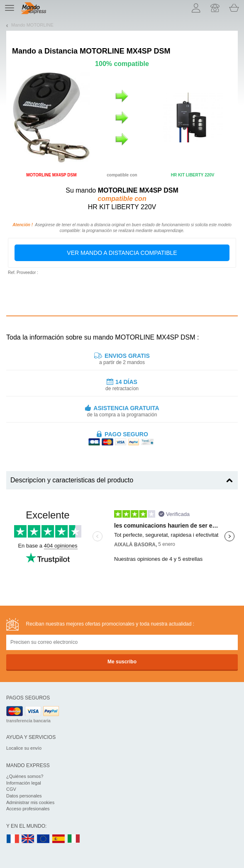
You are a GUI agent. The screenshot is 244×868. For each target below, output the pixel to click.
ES (59, 839)
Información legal (24, 783)
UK (28, 839)
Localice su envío (24, 748)
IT (74, 839)
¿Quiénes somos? (25, 776)
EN (44, 839)
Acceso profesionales (28, 809)
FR (13, 839)
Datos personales (24, 796)
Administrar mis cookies (30, 802)
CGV (11, 789)
